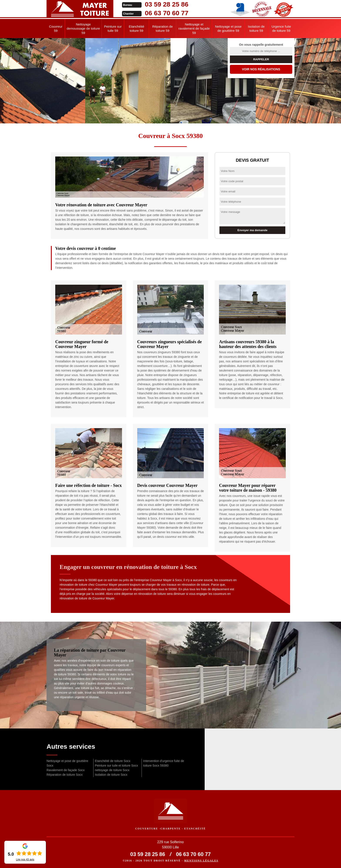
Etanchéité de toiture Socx (113, 761)
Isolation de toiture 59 (256, 29)
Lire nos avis (25, 860)
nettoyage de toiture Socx (112, 770)
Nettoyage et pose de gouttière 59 (228, 29)
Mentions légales (201, 861)
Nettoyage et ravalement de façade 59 (194, 29)
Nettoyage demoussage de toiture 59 (83, 29)
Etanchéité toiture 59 (136, 29)
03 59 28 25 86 (167, 4)
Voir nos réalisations (261, 69)
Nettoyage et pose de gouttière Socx (67, 763)
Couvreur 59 (56, 29)
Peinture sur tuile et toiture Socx (116, 765)
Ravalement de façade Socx (66, 770)
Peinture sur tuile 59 (113, 29)
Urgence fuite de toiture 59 (281, 29)
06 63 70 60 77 (167, 13)
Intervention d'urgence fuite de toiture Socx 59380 (164, 763)
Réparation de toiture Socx (65, 775)
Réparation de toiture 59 (162, 29)
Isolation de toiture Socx (111, 775)
